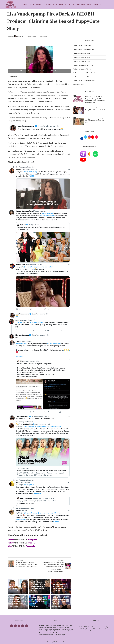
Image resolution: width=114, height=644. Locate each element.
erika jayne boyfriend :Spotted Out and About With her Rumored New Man (95, 121)
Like (10, 546)
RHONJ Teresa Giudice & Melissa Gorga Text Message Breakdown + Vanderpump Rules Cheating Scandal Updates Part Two (95, 100)
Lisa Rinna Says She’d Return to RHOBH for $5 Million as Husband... (60, 586)
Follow (11, 540)
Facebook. (30, 546)
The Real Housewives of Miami (82, 61)
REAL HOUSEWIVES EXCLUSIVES (55, 5)
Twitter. (31, 543)
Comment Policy (103, 627)
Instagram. (33, 540)
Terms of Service (95, 631)
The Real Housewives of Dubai (82, 57)
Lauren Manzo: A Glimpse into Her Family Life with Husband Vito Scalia (95, 109)
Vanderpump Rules (78, 85)
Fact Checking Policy (84, 629)
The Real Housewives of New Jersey (83, 65)
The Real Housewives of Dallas (82, 54)
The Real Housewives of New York (83, 69)
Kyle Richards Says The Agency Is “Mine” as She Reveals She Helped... (18, 586)
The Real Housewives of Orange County (84, 73)
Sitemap (107, 629)
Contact (98, 625)
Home (25, 5)
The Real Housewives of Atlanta (82, 46)
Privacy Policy (97, 629)
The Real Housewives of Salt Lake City (84, 81)
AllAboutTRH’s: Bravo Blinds (80, 5)
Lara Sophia (19, 36)
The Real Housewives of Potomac (82, 77)
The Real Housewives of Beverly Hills (83, 50)
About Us (98, 5)
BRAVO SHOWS (35, 5)
